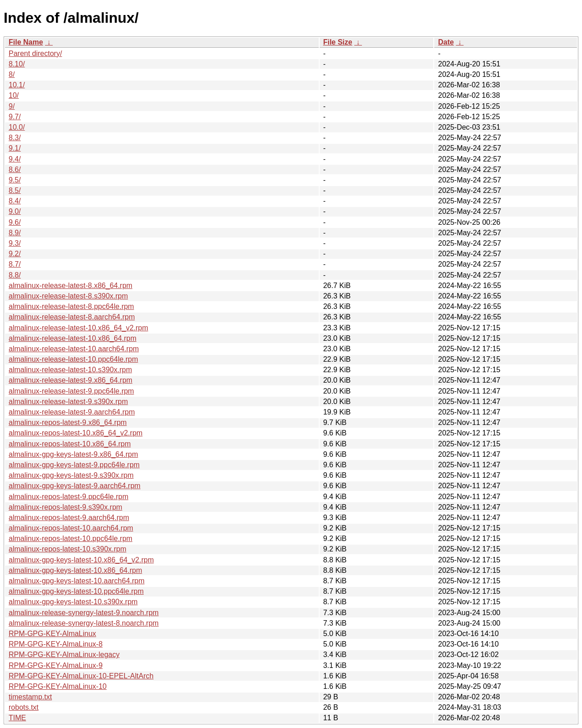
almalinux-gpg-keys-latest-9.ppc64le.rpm (74, 465)
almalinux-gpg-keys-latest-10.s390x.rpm (73, 602)
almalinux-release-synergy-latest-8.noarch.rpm (84, 623)
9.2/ (15, 254)
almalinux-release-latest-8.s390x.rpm (68, 296)
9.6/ (15, 222)
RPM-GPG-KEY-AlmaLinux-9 (56, 665)
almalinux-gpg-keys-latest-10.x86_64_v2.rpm (81, 560)
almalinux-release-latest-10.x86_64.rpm (73, 338)
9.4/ (15, 159)
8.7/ (15, 264)
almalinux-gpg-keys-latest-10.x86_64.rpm (75, 570)
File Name (26, 42)
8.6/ (15, 169)
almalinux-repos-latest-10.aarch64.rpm (71, 528)
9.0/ (15, 211)
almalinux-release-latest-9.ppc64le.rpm (71, 391)
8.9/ (15, 233)
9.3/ (15, 243)
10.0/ (17, 127)
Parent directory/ (35, 53)
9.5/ (15, 180)
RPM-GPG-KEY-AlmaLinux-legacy (64, 655)
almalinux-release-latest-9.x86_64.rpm (70, 380)
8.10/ (17, 64)
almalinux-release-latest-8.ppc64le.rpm (71, 306)
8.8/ (15, 275)
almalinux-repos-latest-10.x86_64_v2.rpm (75, 433)
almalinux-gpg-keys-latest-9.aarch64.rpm (75, 486)
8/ (12, 74)
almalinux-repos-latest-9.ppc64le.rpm (68, 497)
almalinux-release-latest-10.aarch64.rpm (74, 349)
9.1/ (15, 148)
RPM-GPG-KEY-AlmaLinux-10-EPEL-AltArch (81, 676)
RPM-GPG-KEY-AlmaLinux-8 (56, 644)
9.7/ (15, 117)
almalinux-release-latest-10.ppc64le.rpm (73, 359)
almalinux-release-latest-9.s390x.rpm (68, 402)
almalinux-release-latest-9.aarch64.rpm (72, 412)
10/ (14, 95)
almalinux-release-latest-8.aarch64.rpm (72, 317)
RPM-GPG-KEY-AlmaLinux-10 (58, 686)
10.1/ (17, 85)
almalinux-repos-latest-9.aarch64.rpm (69, 518)
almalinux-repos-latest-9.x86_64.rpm (68, 422)
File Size (338, 42)
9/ (12, 106)
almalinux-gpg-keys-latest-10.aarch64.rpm (77, 581)
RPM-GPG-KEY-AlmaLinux (52, 634)
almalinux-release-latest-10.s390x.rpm (70, 370)
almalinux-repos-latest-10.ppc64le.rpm (70, 538)
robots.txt (24, 707)
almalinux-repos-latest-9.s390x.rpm (65, 507)
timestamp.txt (30, 697)
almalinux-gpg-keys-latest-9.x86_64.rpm (73, 454)
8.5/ (15, 190)
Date (446, 42)
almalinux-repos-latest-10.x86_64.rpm (70, 444)
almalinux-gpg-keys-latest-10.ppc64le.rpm (76, 591)
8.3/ (15, 138)
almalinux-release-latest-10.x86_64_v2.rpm (78, 328)
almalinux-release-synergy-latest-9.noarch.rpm (84, 613)
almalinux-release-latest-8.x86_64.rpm (70, 286)
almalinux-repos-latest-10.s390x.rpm (68, 549)
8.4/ (15, 201)
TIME (17, 718)
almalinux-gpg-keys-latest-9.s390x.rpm (71, 475)
